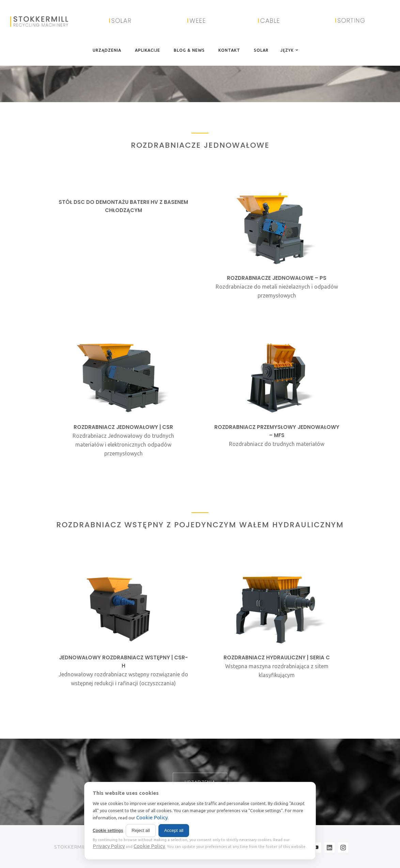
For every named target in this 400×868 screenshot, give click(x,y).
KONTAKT (229, 50)
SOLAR (261, 50)
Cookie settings (108, 831)
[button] (288, 50)
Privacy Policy (109, 846)
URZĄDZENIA (107, 50)
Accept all (174, 830)
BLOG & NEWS (189, 50)
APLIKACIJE (148, 50)
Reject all (141, 830)
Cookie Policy (152, 817)
